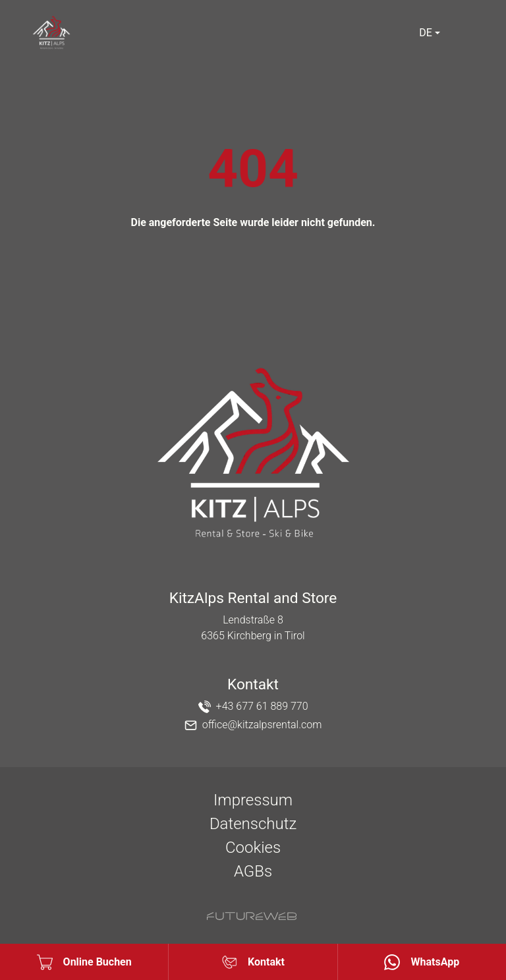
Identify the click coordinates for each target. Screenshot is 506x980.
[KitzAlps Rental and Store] (253, 455)
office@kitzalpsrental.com (262, 725)
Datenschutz (253, 824)
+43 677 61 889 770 (262, 706)
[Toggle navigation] (466, 33)
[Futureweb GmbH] (252, 916)
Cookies (253, 848)
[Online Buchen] (84, 962)
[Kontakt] (253, 962)
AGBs (253, 871)
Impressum (253, 800)
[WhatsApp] (422, 962)
